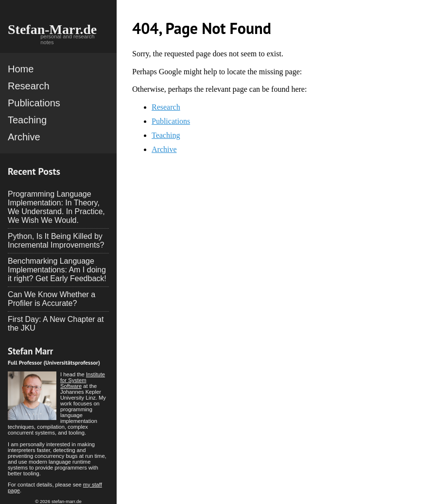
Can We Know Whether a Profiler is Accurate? (52, 299)
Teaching (27, 120)
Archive (24, 137)
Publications (34, 103)
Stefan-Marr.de (52, 29)
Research (29, 86)
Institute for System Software (83, 380)
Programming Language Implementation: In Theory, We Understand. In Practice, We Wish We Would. (56, 207)
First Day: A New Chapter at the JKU (56, 324)
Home (21, 69)
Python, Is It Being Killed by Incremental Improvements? (56, 241)
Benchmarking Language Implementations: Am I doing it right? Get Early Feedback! (57, 270)
